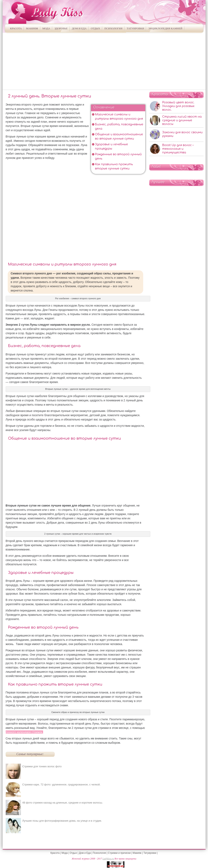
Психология (113, 28)
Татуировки (135, 28)
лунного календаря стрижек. (24, 732)
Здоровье (61, 28)
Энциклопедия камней (165, 28)
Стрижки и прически (119, 853)
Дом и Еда (79, 28)
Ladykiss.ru (108, 859)
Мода (46, 28)
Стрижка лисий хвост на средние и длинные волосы (182, 120)
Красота (16, 28)
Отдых (95, 28)
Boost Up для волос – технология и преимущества (178, 149)
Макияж (32, 28)
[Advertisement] (104, 61)
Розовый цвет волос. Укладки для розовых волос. (178, 106)
